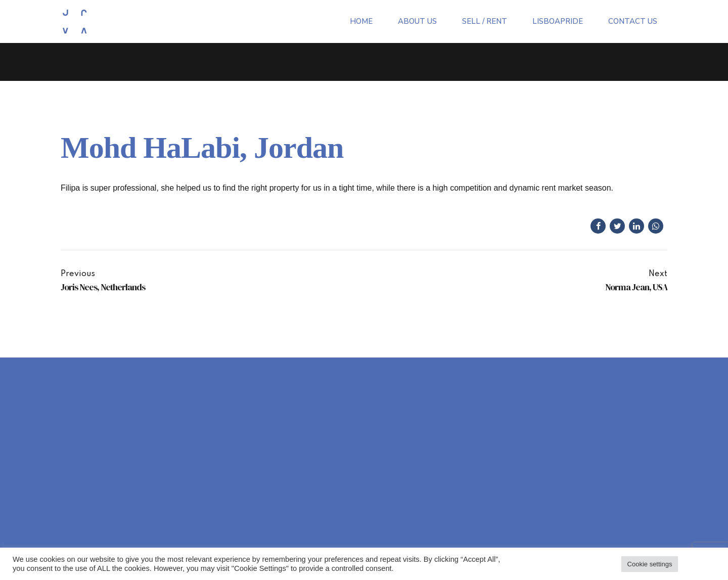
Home (361, 21)
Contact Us (633, 21)
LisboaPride (558, 21)
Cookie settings (650, 564)
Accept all (699, 564)
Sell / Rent (485, 21)
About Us (417, 21)
